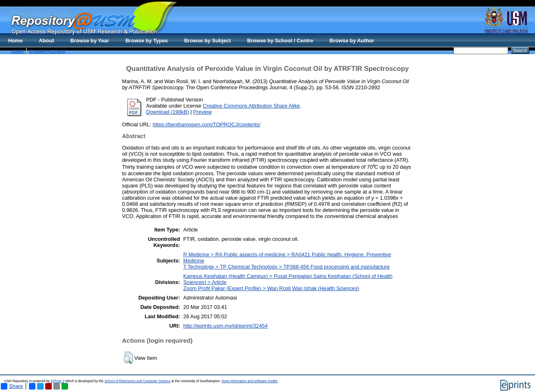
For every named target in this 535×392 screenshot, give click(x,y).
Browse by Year (90, 41)
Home (15, 41)
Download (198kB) (168, 112)
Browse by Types (147, 41)
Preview (203, 112)
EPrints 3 (58, 381)
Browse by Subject (208, 41)
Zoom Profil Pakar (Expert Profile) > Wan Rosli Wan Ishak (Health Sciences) (271, 288)
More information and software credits (250, 381)
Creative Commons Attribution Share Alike (251, 106)
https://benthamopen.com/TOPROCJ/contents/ (207, 124)
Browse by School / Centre (280, 41)
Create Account (47, 51)
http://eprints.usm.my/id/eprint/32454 (226, 326)
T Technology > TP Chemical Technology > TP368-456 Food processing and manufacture (287, 267)
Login (17, 51)
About (47, 41)
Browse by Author (352, 41)
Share (12, 386)
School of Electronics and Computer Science (137, 381)
